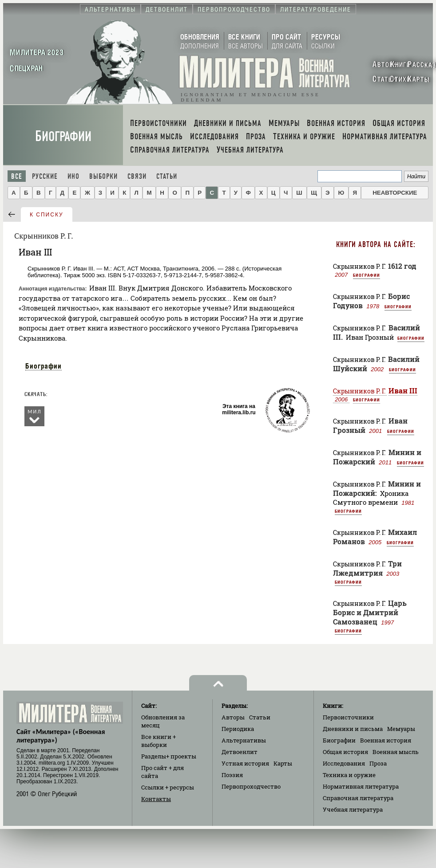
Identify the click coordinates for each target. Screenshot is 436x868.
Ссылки (168, 787)
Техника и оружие (349, 775)
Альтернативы (244, 740)
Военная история (386, 740)
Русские (45, 176)
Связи (137, 176)
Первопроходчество (251, 786)
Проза (378, 763)
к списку (47, 215)
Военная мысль (396, 752)
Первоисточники (348, 717)
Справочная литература (358, 798)
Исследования (344, 763)
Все (17, 176)
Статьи (167, 176)
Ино (73, 176)
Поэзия (232, 775)
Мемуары (401, 729)
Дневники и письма (353, 729)
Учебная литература (353, 809)
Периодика (238, 729)
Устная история (245, 763)
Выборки (103, 176)
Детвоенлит (240, 752)
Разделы (169, 756)
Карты (283, 763)
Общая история (345, 752)
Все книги (159, 741)
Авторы (233, 717)
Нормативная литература (361, 786)
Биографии (63, 136)
